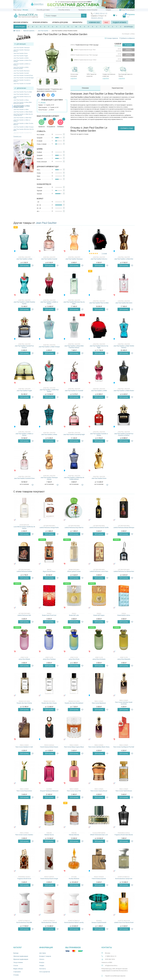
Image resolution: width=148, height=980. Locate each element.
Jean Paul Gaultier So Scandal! (22, 84)
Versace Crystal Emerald (99, 922)
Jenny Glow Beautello (124, 659)
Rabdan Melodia (74, 835)
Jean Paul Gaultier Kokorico (21, 94)
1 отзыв (104, 253)
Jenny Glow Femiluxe (49, 659)
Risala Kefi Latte (74, 615)
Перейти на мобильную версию (115, 976)
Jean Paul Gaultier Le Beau (21, 100)
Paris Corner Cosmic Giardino (24, 835)
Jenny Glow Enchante (99, 659)
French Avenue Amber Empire (49, 747)
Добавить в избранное (127, 38)
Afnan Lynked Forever (74, 571)
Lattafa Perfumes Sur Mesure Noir (124, 571)
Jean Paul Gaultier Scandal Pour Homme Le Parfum (124, 434)
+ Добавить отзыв (126, 128)
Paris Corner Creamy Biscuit (99, 791)
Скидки (108, 10)
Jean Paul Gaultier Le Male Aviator (23, 112)
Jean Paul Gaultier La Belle (21, 58)
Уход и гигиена (18, 962)
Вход (123, 10)
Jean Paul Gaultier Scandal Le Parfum (22, 81)
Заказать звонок (97, 18)
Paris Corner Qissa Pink (74, 791)
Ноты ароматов (45, 972)
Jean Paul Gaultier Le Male (21, 110)
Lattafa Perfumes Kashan (24, 571)
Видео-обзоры (18, 969)
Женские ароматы (21, 22)
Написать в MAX (107, 962)
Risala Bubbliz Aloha (124, 615)
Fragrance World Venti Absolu (124, 835)
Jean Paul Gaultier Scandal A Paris (23, 75)
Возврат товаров (45, 956)
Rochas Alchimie (74, 879)
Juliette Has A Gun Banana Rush (124, 922)
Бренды (16, 953)
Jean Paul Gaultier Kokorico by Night (22, 97)
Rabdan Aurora (49, 835)
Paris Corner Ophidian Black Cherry (99, 747)
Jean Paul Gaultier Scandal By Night (23, 78)
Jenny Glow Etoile (74, 659)
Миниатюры (77, 22)
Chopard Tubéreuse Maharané (49, 791)
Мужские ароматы (40, 22)
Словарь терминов (112, 38)
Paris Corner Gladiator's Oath (24, 747)
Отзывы (16, 975)
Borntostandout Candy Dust (124, 879)
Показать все (17, 136)
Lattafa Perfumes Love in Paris (99, 571)
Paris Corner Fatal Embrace (124, 791)
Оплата (42, 959)
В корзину (128, 45)
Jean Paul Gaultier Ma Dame (21, 71)
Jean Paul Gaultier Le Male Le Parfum (22, 121)
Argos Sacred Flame (49, 571)
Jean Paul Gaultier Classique (22, 48)
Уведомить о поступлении (128, 50)
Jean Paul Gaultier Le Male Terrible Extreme (23, 124)
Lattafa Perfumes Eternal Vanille (99, 528)
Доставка (43, 953)
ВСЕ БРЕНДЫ (129, 27)
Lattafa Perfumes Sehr (24, 615)
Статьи (16, 965)
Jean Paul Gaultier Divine (21, 53)
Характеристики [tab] (117, 88)
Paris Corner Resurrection (24, 791)
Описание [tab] (85, 88)
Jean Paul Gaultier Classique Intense (22, 51)
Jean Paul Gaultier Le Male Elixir (22, 118)
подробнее (74, 78)
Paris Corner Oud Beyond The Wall (124, 747)
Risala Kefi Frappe (99, 615)
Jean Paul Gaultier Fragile (21, 56)
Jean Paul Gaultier (46, 223)
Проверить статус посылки (88, 10)
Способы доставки (43, 10)
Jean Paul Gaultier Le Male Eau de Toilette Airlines (23, 115)
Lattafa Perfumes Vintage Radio (49, 528)
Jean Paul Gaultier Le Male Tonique (23, 127)
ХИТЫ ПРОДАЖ (20, 27)
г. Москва (25, 10)
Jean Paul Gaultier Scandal (21, 73)
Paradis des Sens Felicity (24, 703)
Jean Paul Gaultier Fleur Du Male (23, 92)
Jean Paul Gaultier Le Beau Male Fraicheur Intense (23, 103)
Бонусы (42, 962)
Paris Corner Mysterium (99, 703)
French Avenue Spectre (99, 879)
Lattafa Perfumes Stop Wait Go (74, 528)
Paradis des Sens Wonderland (74, 703)
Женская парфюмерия (21, 956)
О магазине (17, 972)
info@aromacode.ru (111, 965)
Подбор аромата (119, 22)
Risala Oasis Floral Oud (49, 615)
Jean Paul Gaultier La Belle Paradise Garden (21, 68)
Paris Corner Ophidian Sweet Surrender (124, 703)
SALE (106, 22)
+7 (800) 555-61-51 (100, 14)
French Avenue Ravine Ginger (49, 879)
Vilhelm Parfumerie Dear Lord (99, 835)
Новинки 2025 (94, 22)
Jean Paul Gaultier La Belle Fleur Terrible (23, 61)
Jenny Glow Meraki (24, 659)
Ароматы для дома (60, 22)
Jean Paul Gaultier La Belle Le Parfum (22, 64)
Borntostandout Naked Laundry (74, 922)
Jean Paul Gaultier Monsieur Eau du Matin (24, 130)
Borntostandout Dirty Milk (24, 922)
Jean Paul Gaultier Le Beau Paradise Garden (22, 107)
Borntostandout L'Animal (49, 922)
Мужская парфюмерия (21, 959)
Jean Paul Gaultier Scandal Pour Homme (24, 347)
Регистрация (130, 10)
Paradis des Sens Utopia (49, 703)
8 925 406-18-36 (110, 959)
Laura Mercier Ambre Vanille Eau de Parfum (24, 528)
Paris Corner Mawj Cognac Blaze (74, 747)
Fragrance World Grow (24, 879)
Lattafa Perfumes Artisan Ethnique (124, 528)
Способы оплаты (64, 10)
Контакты (43, 969)
